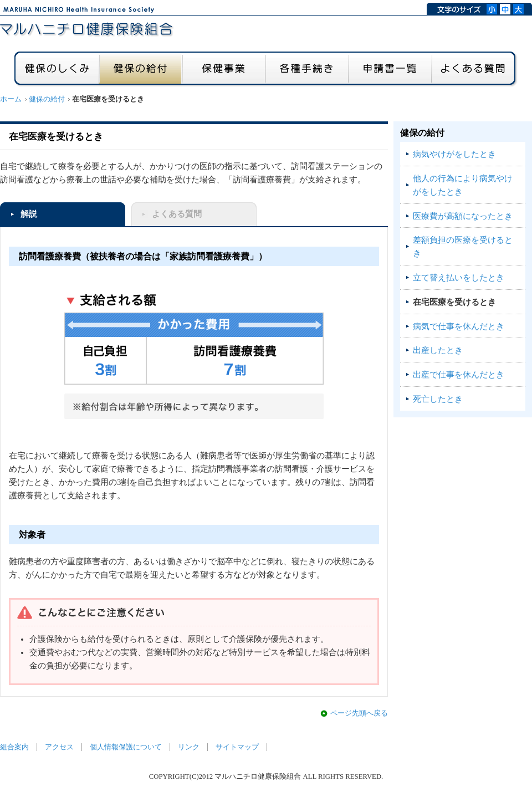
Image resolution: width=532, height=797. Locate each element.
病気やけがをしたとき (454, 154)
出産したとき (438, 350)
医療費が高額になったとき (463, 216)
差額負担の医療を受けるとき (463, 247)
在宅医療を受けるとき (454, 302)
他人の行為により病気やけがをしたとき (463, 185)
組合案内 (14, 747)
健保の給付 (47, 99)
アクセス (59, 747)
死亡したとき (438, 399)
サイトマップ (237, 747)
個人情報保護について (126, 747)
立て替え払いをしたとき (459, 278)
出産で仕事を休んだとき (459, 375)
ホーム (11, 99)
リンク (189, 747)
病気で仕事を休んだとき (459, 326)
